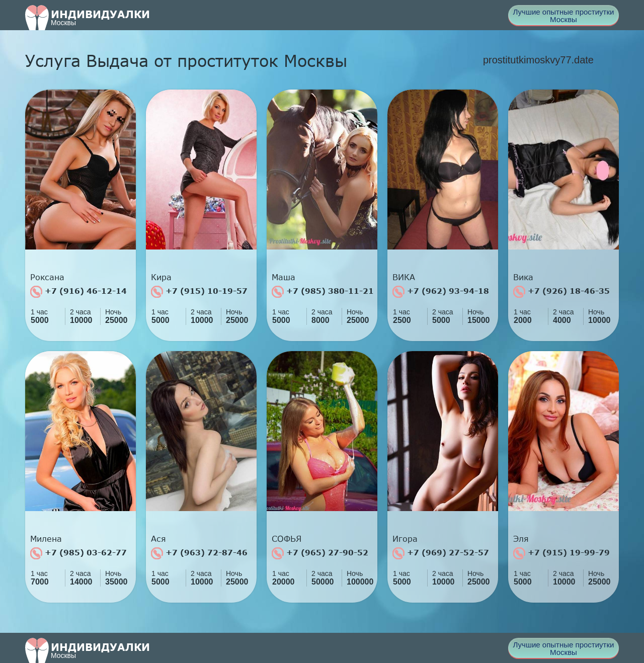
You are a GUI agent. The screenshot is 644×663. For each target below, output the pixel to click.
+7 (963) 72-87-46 (199, 553)
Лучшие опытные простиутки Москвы (564, 16)
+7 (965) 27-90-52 (320, 553)
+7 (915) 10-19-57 (199, 292)
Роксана (47, 277)
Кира (161, 277)
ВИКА (404, 277)
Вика (523, 277)
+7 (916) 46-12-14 (78, 292)
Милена (46, 539)
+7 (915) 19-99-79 (561, 553)
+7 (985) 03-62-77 (78, 553)
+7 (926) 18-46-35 (561, 292)
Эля (521, 539)
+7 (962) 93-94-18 (441, 292)
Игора (405, 539)
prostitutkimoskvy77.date (538, 60)
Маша (284, 277)
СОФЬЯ (287, 539)
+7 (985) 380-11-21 (323, 292)
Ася (158, 539)
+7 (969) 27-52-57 (441, 553)
